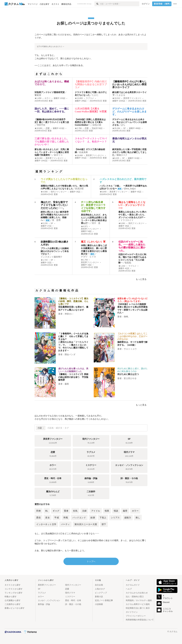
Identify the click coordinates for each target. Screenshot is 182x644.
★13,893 (79, 98)
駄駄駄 (128, 263)
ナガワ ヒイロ (88, 257)
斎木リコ (58, 155)
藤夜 (67, 384)
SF (125, 128)
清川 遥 (96, 223)
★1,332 (122, 266)
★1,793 (84, 260)
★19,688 (79, 155)
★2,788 (78, 128)
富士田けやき (130, 378)
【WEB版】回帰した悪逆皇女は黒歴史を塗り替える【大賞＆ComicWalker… (90, 122)
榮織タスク (122, 155)
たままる (121, 95)
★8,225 (116, 158)
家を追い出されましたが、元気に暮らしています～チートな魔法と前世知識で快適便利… (52, 152)
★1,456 (38, 98)
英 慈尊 (56, 220)
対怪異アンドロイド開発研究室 (50, 92)
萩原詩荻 (79, 189)
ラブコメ (90, 98)
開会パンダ (70, 354)
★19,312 (116, 98)
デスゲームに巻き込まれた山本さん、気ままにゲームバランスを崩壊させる (129, 122)
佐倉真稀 (83, 152)
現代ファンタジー (59, 192)
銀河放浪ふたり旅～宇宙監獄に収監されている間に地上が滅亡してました (129, 152)
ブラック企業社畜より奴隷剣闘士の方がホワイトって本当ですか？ (55, 251)
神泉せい (69, 314)
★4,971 (84, 226)
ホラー (48, 98)
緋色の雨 (97, 125)
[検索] (97, 4)
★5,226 (44, 223)
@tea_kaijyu (130, 189)
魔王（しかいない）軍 (93, 242)
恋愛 (48, 128)
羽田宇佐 (41, 125)
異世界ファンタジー (132, 98)
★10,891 (39, 128)
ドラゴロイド (127, 220)
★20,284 (116, 128)
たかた (95, 95)
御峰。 (127, 317)
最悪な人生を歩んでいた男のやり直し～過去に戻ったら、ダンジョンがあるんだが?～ (132, 215)
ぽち (123, 125)
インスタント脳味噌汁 (51, 257)
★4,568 (44, 192)
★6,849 (103, 192)
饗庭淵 (38, 95)
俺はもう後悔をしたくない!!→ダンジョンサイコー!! (132, 205)
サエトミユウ (130, 349)
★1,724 (44, 260)
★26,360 (39, 158)
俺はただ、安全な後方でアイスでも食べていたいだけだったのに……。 (54, 205)
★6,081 (122, 223)
